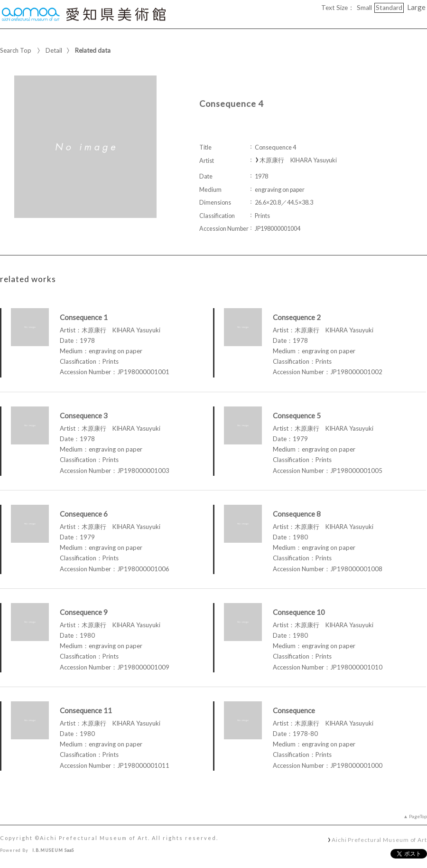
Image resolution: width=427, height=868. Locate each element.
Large (416, 7)
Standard (389, 8)
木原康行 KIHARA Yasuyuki (298, 160)
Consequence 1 (84, 317)
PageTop (418, 816)
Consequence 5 (297, 415)
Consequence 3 (84, 415)
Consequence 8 (297, 514)
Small (364, 8)
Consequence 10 (299, 612)
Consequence (294, 710)
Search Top (16, 50)
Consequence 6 (84, 514)
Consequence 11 (86, 710)
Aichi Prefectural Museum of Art (379, 840)
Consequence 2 (297, 317)
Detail (54, 50)
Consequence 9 (84, 612)
